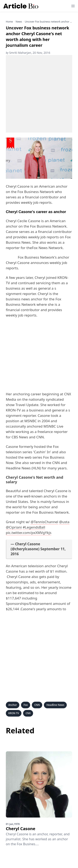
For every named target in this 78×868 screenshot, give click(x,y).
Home (9, 22)
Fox (26, 705)
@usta (64, 522)
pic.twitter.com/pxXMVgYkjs (29, 533)
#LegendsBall (34, 527)
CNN (37, 705)
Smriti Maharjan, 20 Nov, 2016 (28, 53)
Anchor (13, 705)
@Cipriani (14, 527)
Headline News (55, 705)
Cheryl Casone (21, 829)
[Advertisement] (39, 94)
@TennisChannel (44, 522)
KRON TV (14, 713)
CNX (28, 713)
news (19, 22)
